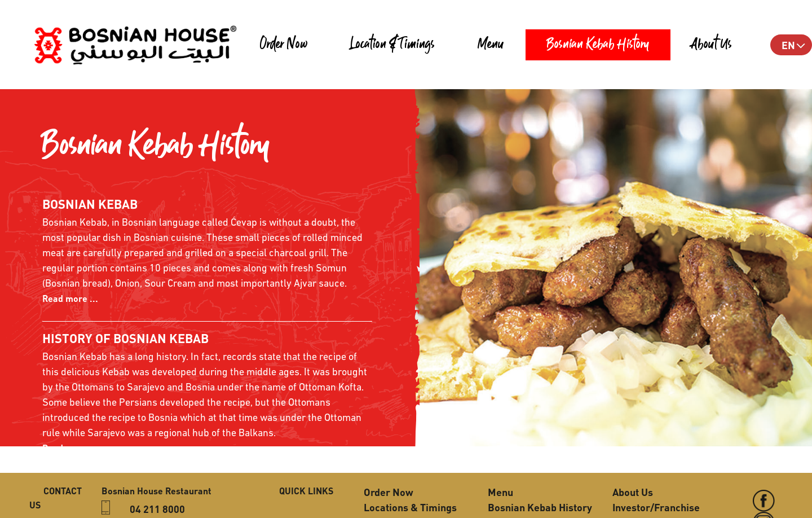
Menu (491, 45)
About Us (712, 45)
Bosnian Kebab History (598, 45)
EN (788, 45)
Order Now (284, 45)
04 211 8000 (157, 509)
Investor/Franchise (656, 507)
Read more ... (70, 298)
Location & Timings (393, 45)
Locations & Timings (410, 507)
